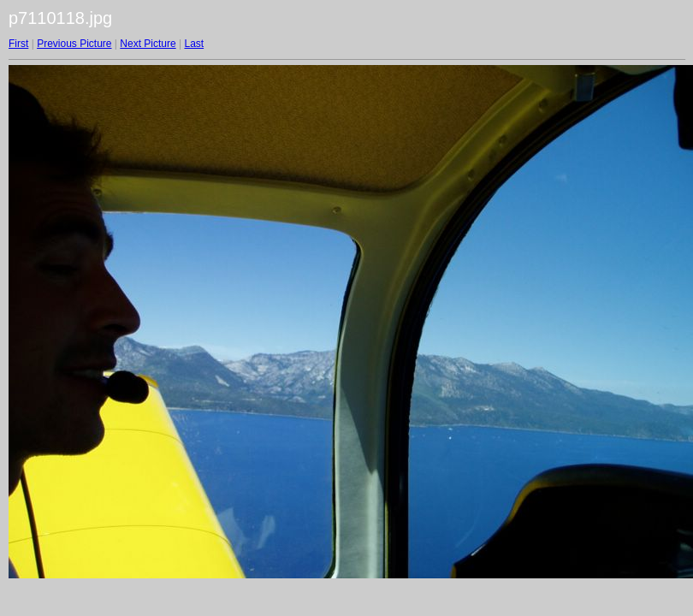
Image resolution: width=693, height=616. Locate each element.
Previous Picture (74, 44)
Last (194, 44)
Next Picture (148, 44)
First (18, 44)
